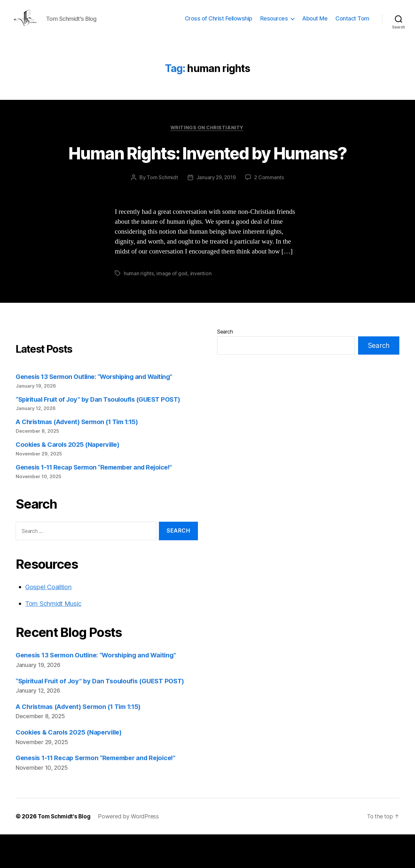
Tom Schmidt (162, 211)
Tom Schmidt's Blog (65, 850)
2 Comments (270, 211)
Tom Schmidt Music (56, 637)
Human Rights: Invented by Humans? (207, 174)
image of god (172, 307)
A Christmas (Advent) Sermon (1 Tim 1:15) (82, 455)
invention (201, 307)
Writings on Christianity (207, 138)
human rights (139, 307)
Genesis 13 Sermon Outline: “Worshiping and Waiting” (100, 410)
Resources (274, 23)
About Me (315, 23)
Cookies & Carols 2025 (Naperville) (71, 478)
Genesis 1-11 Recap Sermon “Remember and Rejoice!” (100, 501)
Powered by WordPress (131, 850)
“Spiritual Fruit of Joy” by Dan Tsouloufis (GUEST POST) (103, 433)
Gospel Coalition (50, 620)
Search (225, 365)
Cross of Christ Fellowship (219, 23)
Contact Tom (352, 23)
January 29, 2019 (216, 211)
